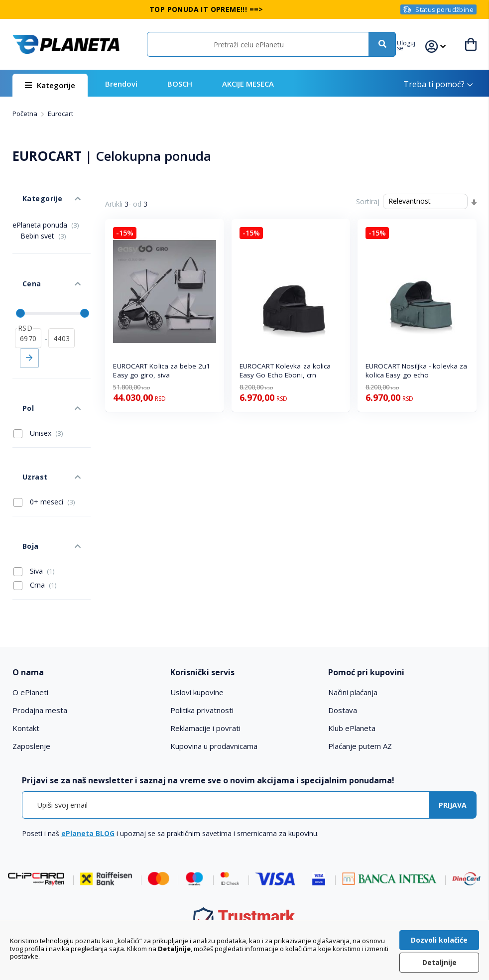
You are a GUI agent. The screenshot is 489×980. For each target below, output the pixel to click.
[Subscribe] (453, 727)
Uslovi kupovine (197, 614)
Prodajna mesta (40, 632)
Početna (26, 114)
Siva (34, 493)
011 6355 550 (255, 898)
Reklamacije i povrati (205, 650)
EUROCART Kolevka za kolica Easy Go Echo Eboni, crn (285, 371)
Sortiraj (368, 201)
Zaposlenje (31, 668)
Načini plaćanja (353, 614)
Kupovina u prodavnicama (214, 668)
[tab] (87, 595)
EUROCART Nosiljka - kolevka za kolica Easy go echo (416, 371)
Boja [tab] (20, 473)
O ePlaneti (30, 614)
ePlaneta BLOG (88, 755)
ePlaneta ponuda (46, 210)
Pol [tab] (18, 364)
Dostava (343, 632)
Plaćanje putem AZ (360, 668)
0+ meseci (44, 439)
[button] (416, 44)
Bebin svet (43, 221)
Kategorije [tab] (31, 188)
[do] (61, 304)
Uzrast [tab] (24, 419)
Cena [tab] (21, 259)
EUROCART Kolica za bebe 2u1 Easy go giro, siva (162, 371)
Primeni (29, 324)
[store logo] (66, 45)
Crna (35, 507)
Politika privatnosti (202, 632)
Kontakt (26, 650)
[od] (28, 304)
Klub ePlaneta (352, 650)
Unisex (38, 384)
